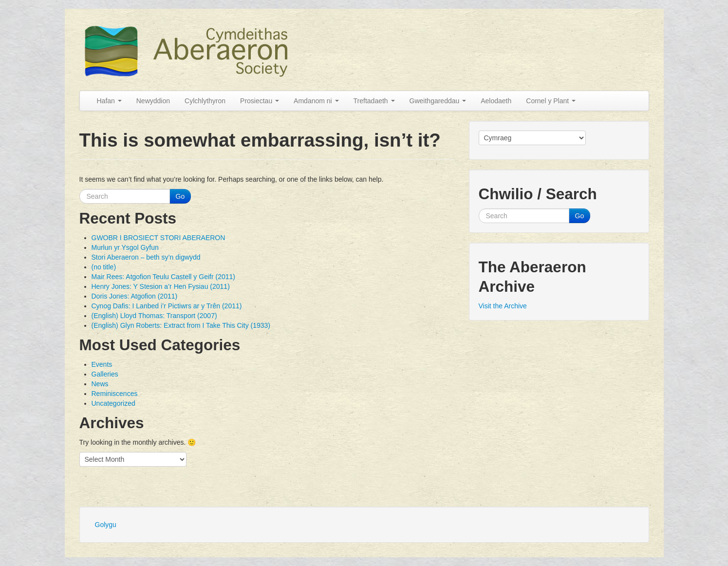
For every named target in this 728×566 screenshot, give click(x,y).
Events (102, 364)
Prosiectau (260, 101)
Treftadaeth (374, 101)
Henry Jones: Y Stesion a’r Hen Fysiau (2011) (161, 286)
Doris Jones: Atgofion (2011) (135, 296)
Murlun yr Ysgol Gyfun (125, 247)
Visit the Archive (503, 306)
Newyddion (153, 101)
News (100, 384)
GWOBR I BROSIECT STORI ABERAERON (159, 238)
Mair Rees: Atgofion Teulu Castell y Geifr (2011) (163, 277)
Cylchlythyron (205, 101)
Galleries (105, 374)
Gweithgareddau (438, 101)
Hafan (109, 101)
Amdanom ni (316, 101)
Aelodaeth (496, 101)
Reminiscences (115, 394)
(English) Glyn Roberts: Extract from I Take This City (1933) (181, 325)
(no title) (104, 267)
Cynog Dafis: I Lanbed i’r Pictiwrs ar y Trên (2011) (167, 306)
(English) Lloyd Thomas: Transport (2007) (154, 316)
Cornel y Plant (551, 101)
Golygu (106, 525)
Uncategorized (113, 403)
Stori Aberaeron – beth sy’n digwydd (146, 257)
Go (180, 196)
